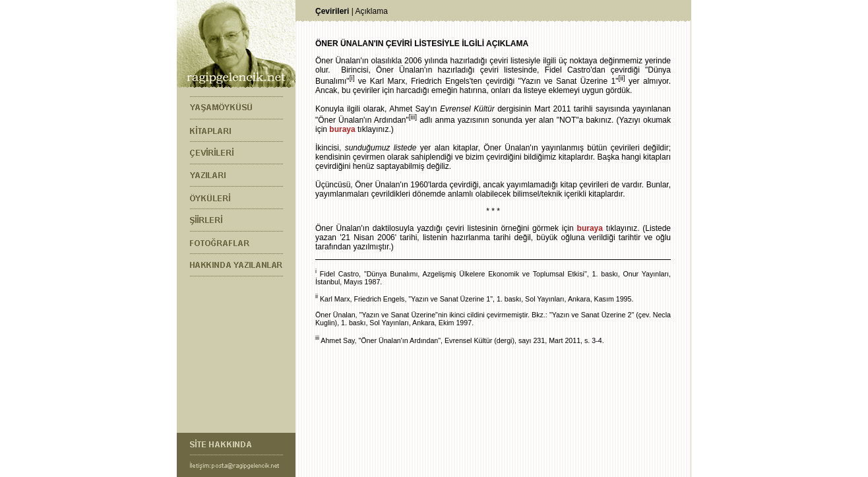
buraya (342, 129)
